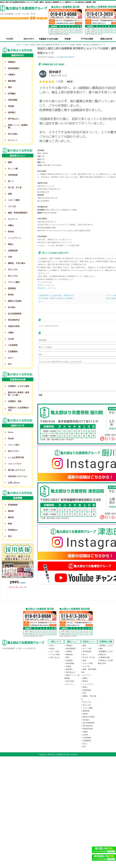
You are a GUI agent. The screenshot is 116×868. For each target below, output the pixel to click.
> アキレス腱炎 (87, 708)
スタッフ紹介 (14, 445)
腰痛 (10, 162)
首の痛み (12, 307)
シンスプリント (15, 238)
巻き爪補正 (13, 134)
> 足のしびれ (86, 705)
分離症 (11, 333)
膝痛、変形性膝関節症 (18, 213)
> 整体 (67, 657)
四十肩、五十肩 (15, 188)
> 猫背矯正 (69, 669)
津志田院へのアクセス (18, 476)
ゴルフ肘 (12, 206)
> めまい (84, 744)
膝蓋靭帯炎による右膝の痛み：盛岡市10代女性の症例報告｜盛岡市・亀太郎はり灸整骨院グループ (56, 298)
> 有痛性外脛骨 (87, 729)
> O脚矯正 (68, 651)
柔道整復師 (13, 505)
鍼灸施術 (12, 81)
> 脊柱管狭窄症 (87, 726)
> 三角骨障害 (86, 738)
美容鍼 (11, 106)
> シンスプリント (88, 684)
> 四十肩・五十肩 (88, 657)
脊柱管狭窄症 (14, 320)
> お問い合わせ (54, 657)
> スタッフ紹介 (54, 651)
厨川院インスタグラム (46, 285)
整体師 (11, 511)
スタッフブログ (15, 464)
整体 (10, 87)
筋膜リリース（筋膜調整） (18, 126)
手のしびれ (13, 270)
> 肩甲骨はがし (70, 672)
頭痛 (10, 194)
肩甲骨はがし (14, 119)
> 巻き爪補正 (69, 681)
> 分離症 (84, 732)
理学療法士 (13, 530)
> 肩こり (84, 654)
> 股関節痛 (85, 711)
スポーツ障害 (14, 200)
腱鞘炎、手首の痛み (17, 263)
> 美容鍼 (68, 666)
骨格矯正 (71, 57)
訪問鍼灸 (12, 94)
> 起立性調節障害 (88, 723)
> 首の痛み (85, 720)
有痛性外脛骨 (14, 326)
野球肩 (11, 232)
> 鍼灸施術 (69, 654)
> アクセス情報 (54, 654)
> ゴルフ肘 (85, 666)
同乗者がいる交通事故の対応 (19, 409)
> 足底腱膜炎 (86, 741)
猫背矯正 (12, 112)
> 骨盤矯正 (69, 645)
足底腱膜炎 (13, 351)
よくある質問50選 (16, 457)
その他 (58, 57)
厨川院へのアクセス (17, 470)
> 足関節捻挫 (86, 690)
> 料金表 (51, 649)
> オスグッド (86, 675)
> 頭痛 (84, 660)
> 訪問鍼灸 (69, 660)
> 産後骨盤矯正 (70, 649)
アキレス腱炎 (14, 282)
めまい (11, 358)
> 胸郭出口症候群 (88, 717)
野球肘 (11, 295)
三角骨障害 (13, 345)
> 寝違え (84, 687)
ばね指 (11, 339)
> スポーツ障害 (87, 663)
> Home (51, 645)
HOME (18, 45)
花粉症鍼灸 (13, 100)
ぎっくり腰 (13, 169)
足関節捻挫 (13, 251)
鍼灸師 (11, 517)
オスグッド (13, 219)
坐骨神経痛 (13, 175)
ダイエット (13, 140)
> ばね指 (84, 735)
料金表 (11, 439)
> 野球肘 (84, 714)
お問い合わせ (14, 483)
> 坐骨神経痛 (86, 651)
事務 (10, 524)
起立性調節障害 (15, 314)
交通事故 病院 (15, 401)
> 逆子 (84, 746)
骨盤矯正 (12, 62)
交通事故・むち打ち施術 (19, 386)
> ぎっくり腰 (86, 649)
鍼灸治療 (64, 57)
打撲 (10, 257)
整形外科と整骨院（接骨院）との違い (19, 394)
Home (11, 432)
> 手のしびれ (86, 702)
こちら (71, 279)
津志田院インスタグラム (47, 288)
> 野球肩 (84, 681)
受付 (10, 536)
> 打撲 (84, 693)
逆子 (10, 364)
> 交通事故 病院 (104, 657)
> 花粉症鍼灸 (69, 663)
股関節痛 (12, 288)
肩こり (11, 181)
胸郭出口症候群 (15, 301)
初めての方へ (14, 451)
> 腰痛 (84, 645)
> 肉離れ (84, 678)
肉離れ (11, 225)
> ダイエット (69, 684)
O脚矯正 (12, 75)
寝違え (11, 244)
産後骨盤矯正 (14, 68)
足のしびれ (13, 276)
